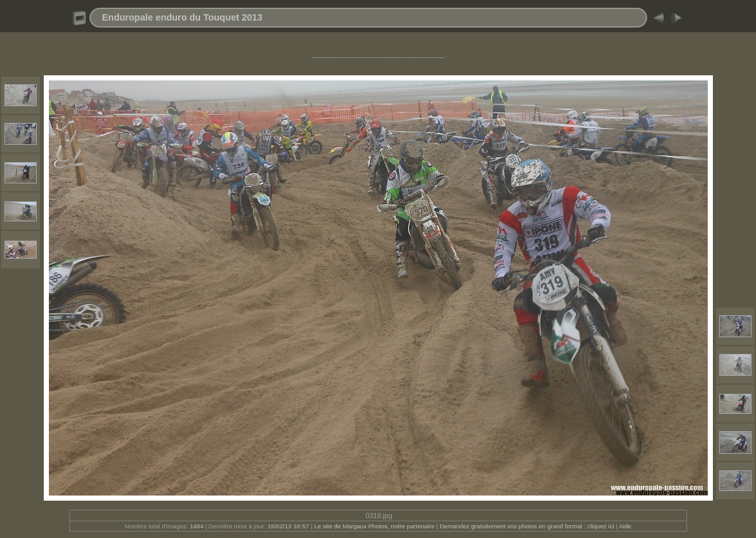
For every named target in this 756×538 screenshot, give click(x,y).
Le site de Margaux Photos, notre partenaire (375, 526)
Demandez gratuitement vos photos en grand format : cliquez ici (528, 526)
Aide (625, 526)
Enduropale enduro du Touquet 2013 (182, 17)
